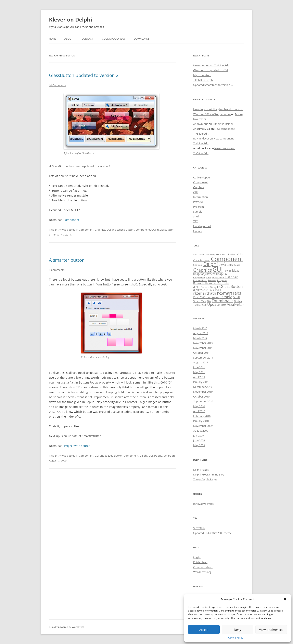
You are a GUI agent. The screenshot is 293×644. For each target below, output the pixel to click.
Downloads (142, 39)
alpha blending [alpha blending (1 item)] (207, 255)
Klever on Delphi (71, 19)
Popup (158, 456)
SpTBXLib (199, 528)
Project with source (77, 446)
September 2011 (203, 358)
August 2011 (201, 362)
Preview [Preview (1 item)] (212, 280)
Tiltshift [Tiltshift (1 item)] (238, 301)
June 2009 (199, 440)
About (69, 39)
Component (71, 220)
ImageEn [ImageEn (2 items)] (221, 274)
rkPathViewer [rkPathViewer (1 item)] (200, 290)
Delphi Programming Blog (209, 474)
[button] (285, 599)
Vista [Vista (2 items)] (223, 305)
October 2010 (201, 397)
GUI (109, 230)
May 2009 (199, 445)
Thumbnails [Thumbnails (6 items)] (222, 301)
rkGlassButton (166, 230)
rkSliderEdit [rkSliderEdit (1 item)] (215, 290)
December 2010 (203, 387)
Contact (87, 39)
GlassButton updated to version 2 (84, 75)
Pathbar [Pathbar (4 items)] (232, 277)
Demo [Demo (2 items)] (222, 265)
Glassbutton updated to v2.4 (211, 70)
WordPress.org (202, 572)
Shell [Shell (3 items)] (236, 297)
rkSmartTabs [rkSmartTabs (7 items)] (229, 293)
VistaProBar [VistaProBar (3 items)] (235, 305)
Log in (197, 557)
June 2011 (199, 367)
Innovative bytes (203, 504)
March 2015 (200, 328)
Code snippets (202, 177)
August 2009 (201, 431)
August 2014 (201, 333)
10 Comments (57, 85)
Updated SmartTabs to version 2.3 (214, 85)
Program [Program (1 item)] (222, 280)
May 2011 (199, 372)
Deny (238, 630)
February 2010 (202, 416)
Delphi (143, 456)
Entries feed (200, 562)
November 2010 (203, 392)
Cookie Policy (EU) (113, 39)
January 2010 (201, 421)
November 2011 (203, 348)
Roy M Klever (201, 138)
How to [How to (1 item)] (227, 271)
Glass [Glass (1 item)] (237, 265)
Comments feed (203, 567)
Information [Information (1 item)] (218, 278)
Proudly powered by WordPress (67, 627)
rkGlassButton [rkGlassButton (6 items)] (230, 286)
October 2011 (201, 353)
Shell (196, 216)
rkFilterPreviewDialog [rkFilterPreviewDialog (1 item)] (205, 287)
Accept (204, 630)
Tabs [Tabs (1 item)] (204, 301)
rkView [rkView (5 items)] (199, 297)
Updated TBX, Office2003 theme (212, 533)
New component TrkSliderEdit (211, 65)
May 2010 (199, 406)
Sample (198, 212)
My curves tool (202, 75)
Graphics (100, 230)
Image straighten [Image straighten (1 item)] (202, 278)
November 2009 (203, 426)
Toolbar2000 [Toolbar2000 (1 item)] (200, 305)
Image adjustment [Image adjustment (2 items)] (204, 274)
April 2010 (199, 411)
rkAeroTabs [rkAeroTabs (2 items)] (222, 283)
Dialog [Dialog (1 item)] (230, 265)
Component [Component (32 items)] (227, 259)
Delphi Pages (201, 470)
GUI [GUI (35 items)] (218, 269)
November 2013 (203, 343)
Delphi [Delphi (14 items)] (211, 264)
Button (130, 230)
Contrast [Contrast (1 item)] (198, 265)
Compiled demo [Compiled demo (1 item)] (202, 260)
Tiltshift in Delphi (203, 80)
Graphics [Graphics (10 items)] (202, 270)
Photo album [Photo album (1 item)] (200, 280)
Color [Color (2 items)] (240, 254)
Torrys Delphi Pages (205, 479)
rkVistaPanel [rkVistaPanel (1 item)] (212, 297)
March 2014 (200, 338)
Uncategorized (202, 226)
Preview (198, 202)
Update (198, 231)
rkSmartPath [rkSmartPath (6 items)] (205, 293)
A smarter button (67, 260)
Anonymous (201, 124)
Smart (167, 456)
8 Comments (57, 270)
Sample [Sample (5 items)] (226, 297)
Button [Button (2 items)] (232, 254)
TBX (196, 221)
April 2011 (199, 377)
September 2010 (203, 401)
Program (199, 207)
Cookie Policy (236, 638)
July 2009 (199, 435)
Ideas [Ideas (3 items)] (236, 270)
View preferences (271, 630)
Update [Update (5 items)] (213, 304)
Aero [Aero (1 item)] (196, 255)
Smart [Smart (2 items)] (197, 301)
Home (53, 39)
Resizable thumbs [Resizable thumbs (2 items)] (204, 283)
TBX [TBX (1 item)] (209, 301)
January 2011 (201, 382)
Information (201, 197)
